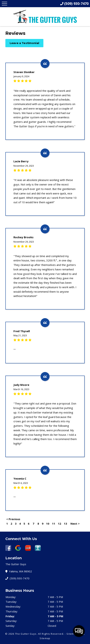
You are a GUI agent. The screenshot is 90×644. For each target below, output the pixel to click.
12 (60, 524)
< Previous (13, 519)
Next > (75, 524)
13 (65, 524)
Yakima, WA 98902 (20, 571)
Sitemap (72, 634)
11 (54, 524)
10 (48, 524)
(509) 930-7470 (18, 578)
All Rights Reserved (51, 634)
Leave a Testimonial (24, 43)
